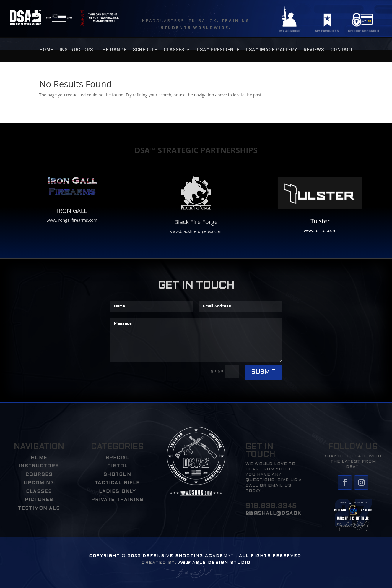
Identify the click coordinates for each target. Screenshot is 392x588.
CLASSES (174, 50)
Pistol (117, 466)
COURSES (39, 475)
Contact (342, 50)
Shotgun (117, 475)
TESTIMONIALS (39, 508)
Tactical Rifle (117, 483)
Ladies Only (117, 492)
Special (117, 458)
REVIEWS (314, 50)
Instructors (76, 50)
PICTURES (39, 500)
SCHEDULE (145, 50)
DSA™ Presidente (218, 50)
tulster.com (325, 230)
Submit (263, 372)
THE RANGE (113, 50)
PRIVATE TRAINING (117, 500)
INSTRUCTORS (39, 466)
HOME (46, 50)
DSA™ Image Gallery (271, 50)
